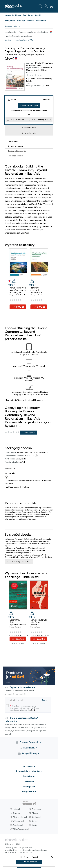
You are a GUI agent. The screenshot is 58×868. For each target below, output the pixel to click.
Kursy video (10, 20)
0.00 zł (20, 307)
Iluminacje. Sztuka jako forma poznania (39, 622)
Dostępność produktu (17, 151)
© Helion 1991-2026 (12, 844)
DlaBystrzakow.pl (20, 817)
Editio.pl (35, 813)
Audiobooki (28, 15)
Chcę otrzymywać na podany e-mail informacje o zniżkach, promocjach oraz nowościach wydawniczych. (22, 708)
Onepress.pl (36, 809)
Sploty (34, 825)
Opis (13, 141)
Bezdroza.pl (36, 817)
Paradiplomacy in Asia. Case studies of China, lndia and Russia (18, 291)
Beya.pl (35, 821)
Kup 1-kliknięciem (40, 119)
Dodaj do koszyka (29, 106)
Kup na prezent (17, 119)
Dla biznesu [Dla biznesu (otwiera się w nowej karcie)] (29, 748)
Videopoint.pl (18, 821)
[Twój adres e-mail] (21, 700)
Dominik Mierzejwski (44, 63)
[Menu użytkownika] (46, 6)
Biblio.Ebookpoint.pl (21, 829)
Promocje (21, 20)
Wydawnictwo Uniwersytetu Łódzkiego (39, 69)
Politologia (25, 487)
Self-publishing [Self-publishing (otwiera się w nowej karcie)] (29, 753)
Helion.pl (16, 809)
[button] (48, 265)
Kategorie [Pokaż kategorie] (9, 15)
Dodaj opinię (29, 432)
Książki (38, 15)
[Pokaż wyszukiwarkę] (40, 6)
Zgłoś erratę (10, 468)
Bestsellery (41, 20)
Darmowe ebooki (12, 26)
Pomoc (38, 400)
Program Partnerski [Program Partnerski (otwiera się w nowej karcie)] (29, 742)
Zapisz (45, 700)
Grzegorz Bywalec (34, 65)
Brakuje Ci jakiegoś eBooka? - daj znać (21, 720)
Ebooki (18, 15)
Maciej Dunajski (15, 627)
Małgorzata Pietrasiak (17, 295)
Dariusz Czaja (35, 627)
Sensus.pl (17, 813)
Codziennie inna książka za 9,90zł (19, 40)
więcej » (33, 710)
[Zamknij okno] (52, 857)
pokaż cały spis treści (20, 562)
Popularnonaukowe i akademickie (19, 480)
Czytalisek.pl (18, 825)
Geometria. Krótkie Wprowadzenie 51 (18, 622)
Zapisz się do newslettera (22, 687)
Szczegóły (15, 146)
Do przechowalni (29, 133)
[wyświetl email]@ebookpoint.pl (36, 850)
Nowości (30, 20)
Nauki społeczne (12, 487)
